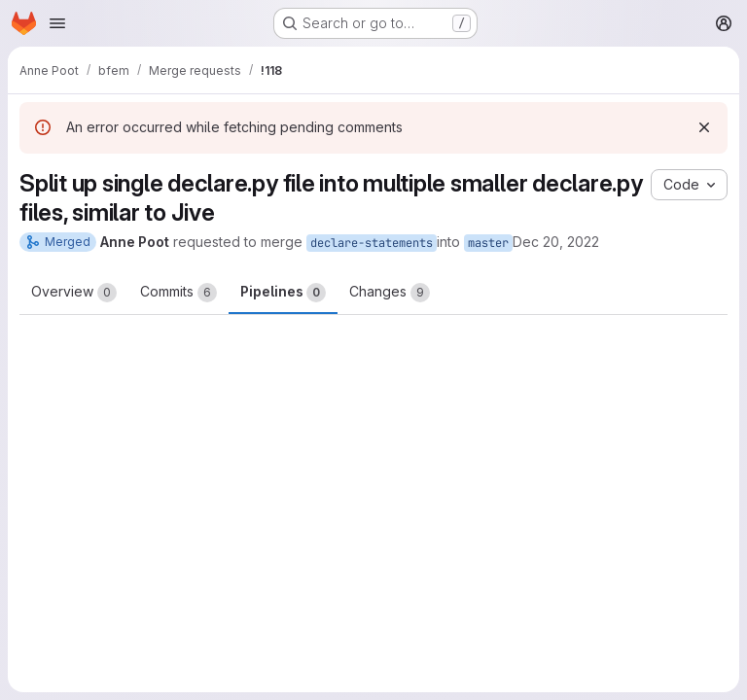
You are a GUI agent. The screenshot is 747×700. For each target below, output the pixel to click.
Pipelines (283, 293)
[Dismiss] (704, 127)
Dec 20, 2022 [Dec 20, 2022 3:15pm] (556, 242)
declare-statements (372, 243)
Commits (178, 293)
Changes (390, 293)
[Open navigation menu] (57, 23)
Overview (74, 293)
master (488, 243)
